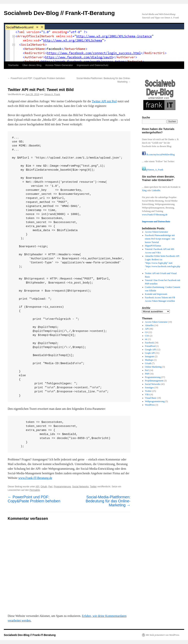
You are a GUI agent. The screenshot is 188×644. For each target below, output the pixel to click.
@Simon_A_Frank (153, 170)
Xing (144, 190)
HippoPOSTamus (153, 246)
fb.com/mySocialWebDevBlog (158, 155)
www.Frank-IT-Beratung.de (35, 478)
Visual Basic (151, 398)
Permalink (35, 490)
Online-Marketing (153, 367)
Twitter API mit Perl (104, 101)
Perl (50, 487)
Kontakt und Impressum (156, 294)
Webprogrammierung (155, 401)
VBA (147, 394)
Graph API (150, 353)
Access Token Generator (156, 322)
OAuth (44, 487)
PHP (147, 374)
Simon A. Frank (52, 94)
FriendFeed (150, 346)
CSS (147, 336)
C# (146, 332)
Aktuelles (149, 325)
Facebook (150, 343)
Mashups (149, 360)
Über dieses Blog (32, 65)
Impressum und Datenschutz (93, 65)
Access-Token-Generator (59, 65)
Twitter (93, 487)
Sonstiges (149, 388)
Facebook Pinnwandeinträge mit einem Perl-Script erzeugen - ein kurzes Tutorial (160, 239)
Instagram (150, 356)
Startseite (13, 65)
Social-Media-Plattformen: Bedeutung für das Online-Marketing (108, 501)
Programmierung (62, 487)
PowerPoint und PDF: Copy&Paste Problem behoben (36, 78)
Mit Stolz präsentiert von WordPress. (163, 635)
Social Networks (80, 487)
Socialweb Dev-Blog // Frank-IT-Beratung (59, 13)
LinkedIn (156, 190)
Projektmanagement (154, 381)
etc (146, 339)
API (37, 487)
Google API (150, 350)
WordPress (150, 405)
